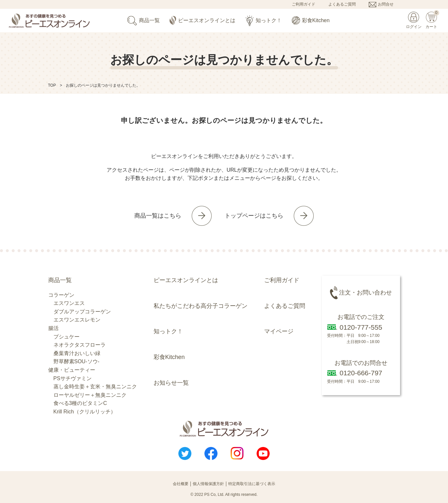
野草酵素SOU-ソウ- (76, 361)
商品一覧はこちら (158, 216)
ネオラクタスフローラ (80, 345)
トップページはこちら (254, 216)
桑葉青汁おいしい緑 (77, 353)
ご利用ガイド (304, 4)
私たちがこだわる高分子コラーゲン (201, 306)
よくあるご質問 (342, 4)
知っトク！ (264, 21)
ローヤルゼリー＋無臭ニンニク (90, 395)
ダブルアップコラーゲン (82, 312)
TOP (52, 85)
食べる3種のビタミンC (80, 403)
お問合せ (386, 4)
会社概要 (181, 484)
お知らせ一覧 (171, 383)
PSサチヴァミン (73, 378)
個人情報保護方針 (208, 484)
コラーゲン (61, 295)
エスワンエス (69, 303)
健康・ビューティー (72, 370)
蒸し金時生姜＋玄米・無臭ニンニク (95, 387)
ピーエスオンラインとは (202, 21)
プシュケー (67, 337)
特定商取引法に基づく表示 (252, 484)
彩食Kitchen (311, 21)
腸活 (53, 328)
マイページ (279, 331)
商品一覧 (143, 21)
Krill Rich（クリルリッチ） (85, 412)
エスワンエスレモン (77, 320)
